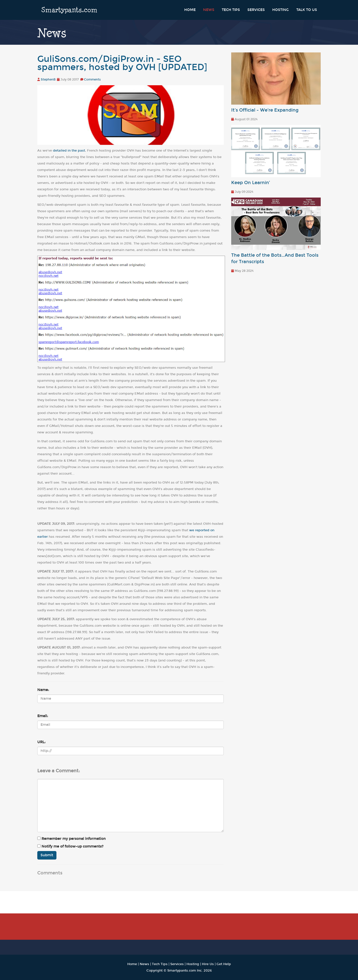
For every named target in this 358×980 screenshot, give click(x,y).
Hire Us (208, 964)
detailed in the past (69, 150)
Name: (43, 690)
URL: (41, 742)
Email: (43, 716)
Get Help (224, 964)
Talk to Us (307, 10)
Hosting (281, 10)
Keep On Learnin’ (251, 183)
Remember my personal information (71, 839)
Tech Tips (231, 10)
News (209, 10)
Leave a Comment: (59, 771)
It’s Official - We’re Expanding (265, 110)
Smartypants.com (69, 10)
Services (256, 10)
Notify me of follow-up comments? (70, 846)
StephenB (48, 80)
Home (190, 10)
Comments (92, 80)
